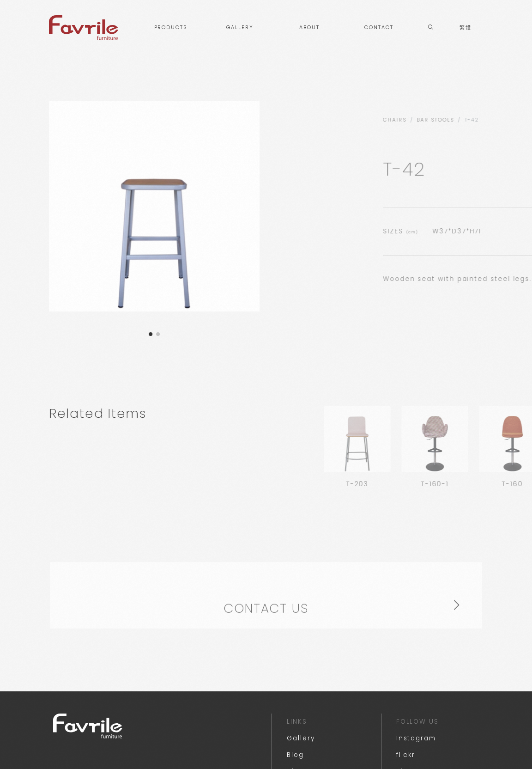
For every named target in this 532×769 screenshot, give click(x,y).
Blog (295, 755)
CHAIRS (456, 120)
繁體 (465, 27)
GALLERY (240, 27)
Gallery (301, 738)
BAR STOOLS (496, 120)
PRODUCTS (171, 27)
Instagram (416, 738)
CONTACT (379, 27)
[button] (145, 334)
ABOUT (309, 27)
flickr (406, 755)
